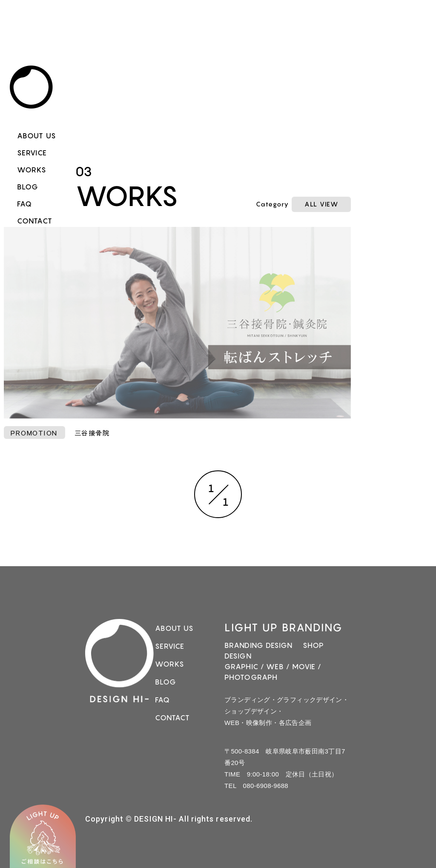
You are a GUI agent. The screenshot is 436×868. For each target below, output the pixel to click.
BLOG (28, 187)
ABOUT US (37, 136)
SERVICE (32, 153)
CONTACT (35, 221)
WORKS (32, 170)
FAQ (24, 204)
